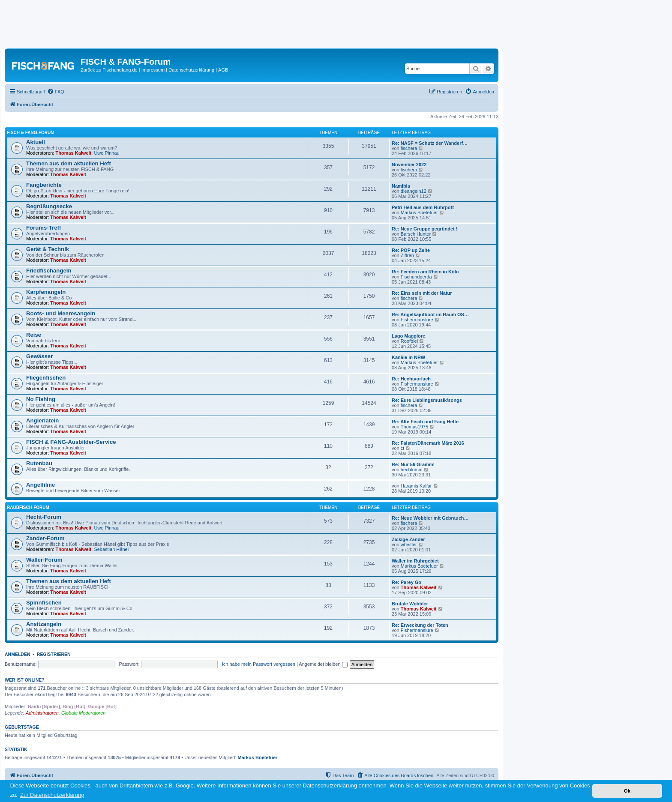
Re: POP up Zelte (411, 250)
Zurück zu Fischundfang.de (109, 70)
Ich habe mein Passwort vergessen (259, 664)
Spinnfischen (44, 603)
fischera (409, 148)
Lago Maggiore (408, 336)
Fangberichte (44, 185)
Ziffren (407, 255)
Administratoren (42, 713)
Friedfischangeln (49, 271)
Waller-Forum (44, 560)
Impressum (153, 70)
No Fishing (41, 399)
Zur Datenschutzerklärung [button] (52, 795)
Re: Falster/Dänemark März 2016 (428, 443)
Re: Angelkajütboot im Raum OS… (430, 314)
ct (403, 448)
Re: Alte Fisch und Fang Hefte (425, 422)
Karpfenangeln (46, 292)
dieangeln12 (414, 191)
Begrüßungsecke (49, 206)
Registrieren (54, 654)
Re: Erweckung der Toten (420, 625)
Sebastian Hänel (111, 549)
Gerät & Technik (48, 249)
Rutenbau (39, 463)
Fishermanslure (417, 320)
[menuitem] (56, 92)
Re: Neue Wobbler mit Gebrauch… (430, 518)
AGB (223, 70)
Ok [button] (627, 791)
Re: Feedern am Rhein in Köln (425, 272)
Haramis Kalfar (416, 486)
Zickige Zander (408, 539)
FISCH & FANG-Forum (31, 133)
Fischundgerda (416, 277)
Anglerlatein (42, 420)
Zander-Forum (45, 538)
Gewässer (39, 356)
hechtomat (412, 470)
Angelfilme (40, 485)
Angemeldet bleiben (323, 664)
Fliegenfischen (46, 378)
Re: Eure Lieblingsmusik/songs (427, 400)
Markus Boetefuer (419, 212)
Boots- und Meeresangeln (61, 313)
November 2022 (409, 165)
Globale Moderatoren (83, 713)
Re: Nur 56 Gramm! (413, 464)
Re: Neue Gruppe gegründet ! (424, 229)
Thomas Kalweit (74, 153)
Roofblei (409, 341)
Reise (34, 335)
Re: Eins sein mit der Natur (422, 293)
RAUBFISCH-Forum (28, 507)
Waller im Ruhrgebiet (415, 561)
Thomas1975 (414, 427)
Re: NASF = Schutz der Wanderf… (430, 143)
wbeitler (409, 545)
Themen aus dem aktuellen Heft (69, 163)
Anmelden (18, 654)
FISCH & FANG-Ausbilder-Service (71, 442)
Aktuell (36, 142)
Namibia (401, 186)
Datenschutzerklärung (191, 70)
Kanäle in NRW (408, 357)
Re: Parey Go (406, 582)
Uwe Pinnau (106, 153)
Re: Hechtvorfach (411, 379)
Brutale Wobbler (410, 604)
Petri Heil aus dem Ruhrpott (423, 207)
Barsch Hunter (416, 234)
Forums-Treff (43, 228)
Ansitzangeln (44, 624)
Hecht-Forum (44, 517)
